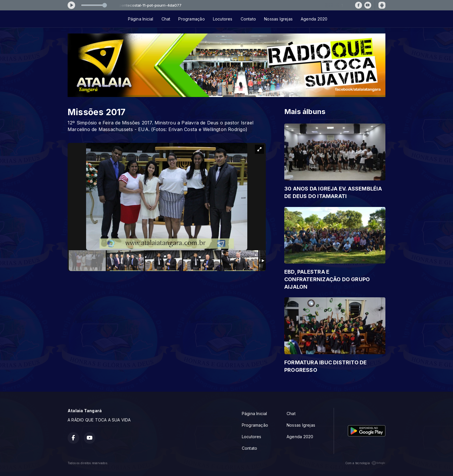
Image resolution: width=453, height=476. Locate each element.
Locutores (223, 19)
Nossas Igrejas (278, 19)
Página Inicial (141, 19)
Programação (191, 19)
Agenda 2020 (314, 19)
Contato (248, 19)
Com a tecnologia (365, 463)
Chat (166, 19)
